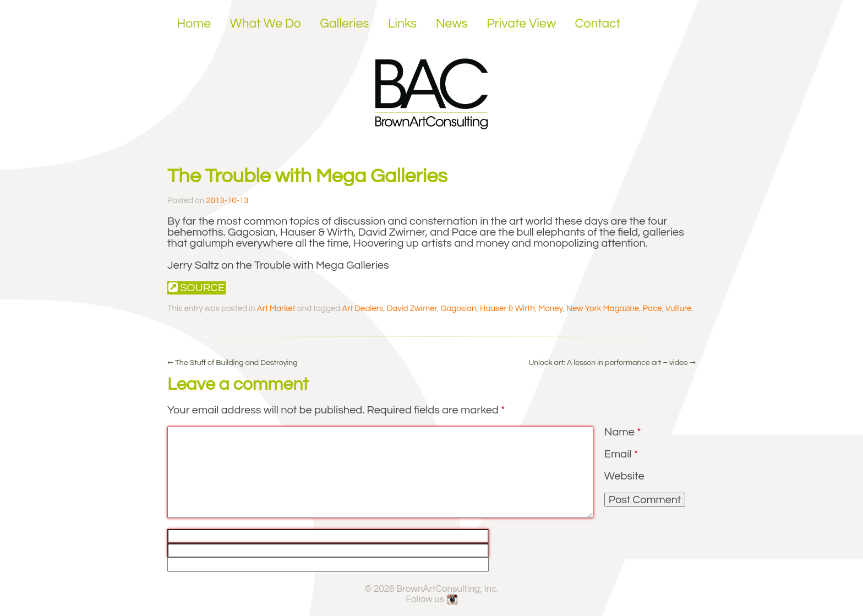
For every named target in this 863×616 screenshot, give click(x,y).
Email (621, 454)
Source (196, 288)
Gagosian (459, 309)
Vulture (678, 309)
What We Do (266, 24)
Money (550, 309)
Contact (598, 24)
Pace (652, 309)
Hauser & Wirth (507, 309)
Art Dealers (362, 309)
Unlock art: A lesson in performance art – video (612, 363)
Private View (521, 24)
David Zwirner (412, 309)
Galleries (344, 24)
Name (623, 432)
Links (402, 24)
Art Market (276, 309)
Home (194, 24)
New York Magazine (603, 309)
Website (624, 476)
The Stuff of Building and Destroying (233, 363)
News (452, 24)
